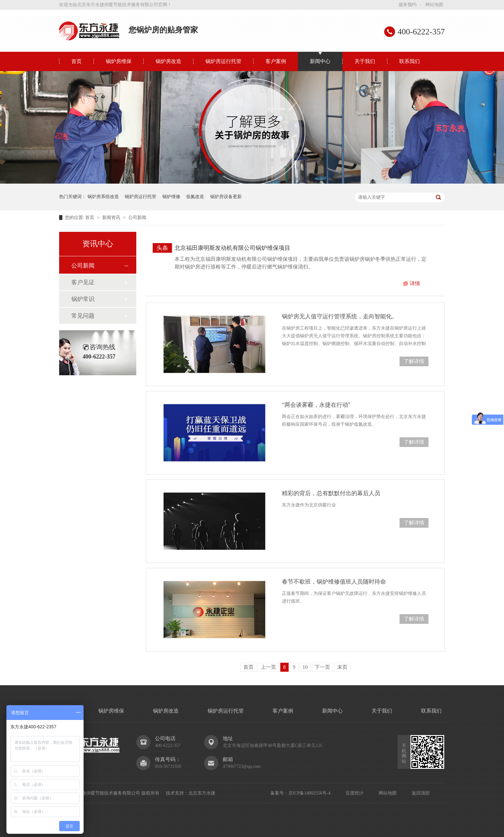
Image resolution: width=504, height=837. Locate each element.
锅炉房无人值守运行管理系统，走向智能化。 (340, 316)
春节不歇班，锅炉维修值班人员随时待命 (334, 582)
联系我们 (410, 61)
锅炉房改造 (168, 61)
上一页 (268, 667)
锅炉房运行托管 (223, 61)
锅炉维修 (171, 197)
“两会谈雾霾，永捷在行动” (316, 405)
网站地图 (434, 5)
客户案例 (276, 61)
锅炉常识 (83, 299)
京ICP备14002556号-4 (309, 793)
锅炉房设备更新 (226, 197)
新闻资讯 (112, 218)
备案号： (279, 793)
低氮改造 (195, 197)
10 (305, 667)
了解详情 (414, 361)
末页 (342, 667)
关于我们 (365, 61)
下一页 (322, 667)
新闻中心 (320, 61)
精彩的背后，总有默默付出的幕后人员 (331, 493)
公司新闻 (137, 218)
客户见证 (83, 282)
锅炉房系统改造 (103, 197)
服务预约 (408, 5)
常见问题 (83, 316)
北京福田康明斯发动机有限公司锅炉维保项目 (232, 248)
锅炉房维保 (119, 61)
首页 (76, 61)
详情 (415, 283)
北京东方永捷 (202, 793)
